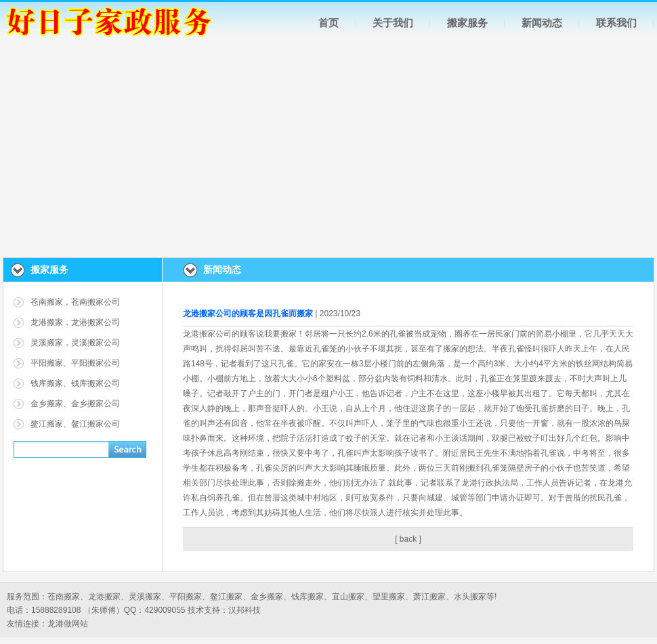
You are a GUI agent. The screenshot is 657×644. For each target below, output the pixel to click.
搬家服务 (467, 23)
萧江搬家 (429, 597)
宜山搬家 (348, 597)
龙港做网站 (68, 624)
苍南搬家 (64, 597)
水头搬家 (470, 597)
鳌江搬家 (226, 597)
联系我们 (616, 23)
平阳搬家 (186, 597)
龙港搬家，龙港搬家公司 (75, 322)
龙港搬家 (104, 597)
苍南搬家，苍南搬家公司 (75, 302)
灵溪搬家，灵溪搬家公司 (75, 343)
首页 (328, 23)
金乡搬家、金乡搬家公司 (75, 404)
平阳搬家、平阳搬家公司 (75, 363)
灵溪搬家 (145, 597)
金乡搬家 (267, 597)
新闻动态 (542, 23)
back (408, 539)
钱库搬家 (308, 597)
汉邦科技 (245, 610)
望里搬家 (389, 597)
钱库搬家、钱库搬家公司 (75, 383)
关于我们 (393, 23)
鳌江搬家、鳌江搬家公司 (75, 424)
